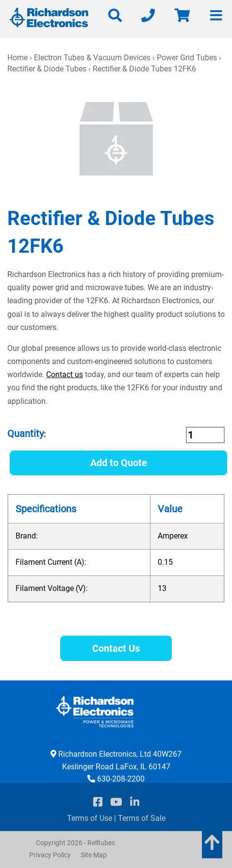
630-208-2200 (121, 779)
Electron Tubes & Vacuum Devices (92, 58)
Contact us (65, 374)
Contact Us (116, 648)
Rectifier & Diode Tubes (47, 69)
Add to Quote (119, 463)
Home (17, 58)
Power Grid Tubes (187, 58)
